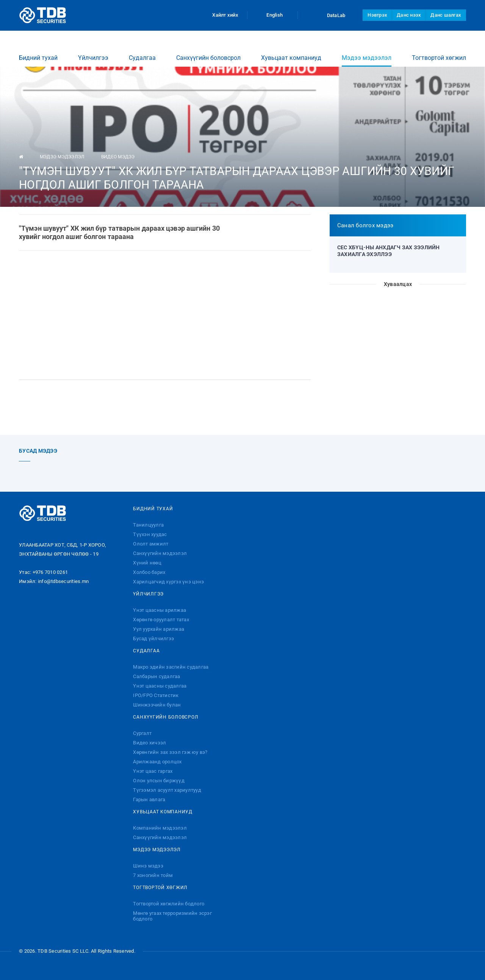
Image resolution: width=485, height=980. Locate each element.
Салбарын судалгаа (156, 676)
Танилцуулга (148, 525)
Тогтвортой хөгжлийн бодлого (169, 904)
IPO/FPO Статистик (156, 695)
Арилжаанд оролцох (157, 762)
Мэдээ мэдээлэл (367, 53)
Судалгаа (142, 51)
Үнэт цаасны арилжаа (160, 610)
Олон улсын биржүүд (159, 781)
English (272, 15)
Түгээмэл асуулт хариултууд (167, 790)
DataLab (329, 15)
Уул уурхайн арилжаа (159, 629)
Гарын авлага (149, 799)
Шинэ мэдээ (148, 866)
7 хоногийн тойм (153, 875)
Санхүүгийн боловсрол (208, 51)
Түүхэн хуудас (150, 534)
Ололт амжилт (151, 544)
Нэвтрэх (377, 15)
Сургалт (142, 733)
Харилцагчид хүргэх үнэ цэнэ (168, 582)
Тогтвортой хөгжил (439, 51)
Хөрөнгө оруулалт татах (161, 620)
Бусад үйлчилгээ (153, 638)
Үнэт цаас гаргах (153, 771)
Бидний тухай (38, 51)
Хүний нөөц (147, 563)
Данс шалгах (446, 15)
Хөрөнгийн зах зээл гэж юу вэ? (170, 752)
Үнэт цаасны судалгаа (160, 686)
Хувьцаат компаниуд (291, 51)
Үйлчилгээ (93, 51)
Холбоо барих (149, 572)
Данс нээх (409, 15)
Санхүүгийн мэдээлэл (160, 553)
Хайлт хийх (221, 15)
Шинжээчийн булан (157, 705)
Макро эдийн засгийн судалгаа (171, 667)
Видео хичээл (149, 743)
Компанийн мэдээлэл (160, 828)
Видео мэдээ (118, 157)
